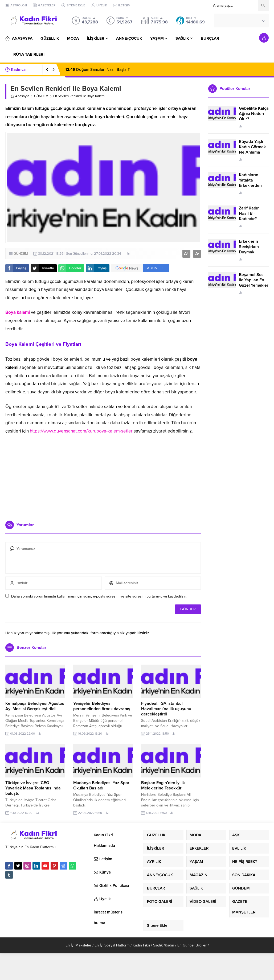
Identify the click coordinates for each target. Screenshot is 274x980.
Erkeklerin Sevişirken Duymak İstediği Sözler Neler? (252, 252)
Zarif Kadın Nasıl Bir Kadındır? (249, 213)
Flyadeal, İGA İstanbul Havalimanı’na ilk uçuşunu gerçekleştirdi (166, 709)
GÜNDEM (41, 96)
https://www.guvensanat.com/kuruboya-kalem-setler (81, 431)
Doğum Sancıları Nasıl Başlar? (97, 69)
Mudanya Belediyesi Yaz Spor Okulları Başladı (101, 785)
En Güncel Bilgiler (192, 945)
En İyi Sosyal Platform (112, 945)
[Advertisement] (103, 475)
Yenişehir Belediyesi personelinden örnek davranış (102, 706)
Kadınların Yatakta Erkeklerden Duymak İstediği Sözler (253, 186)
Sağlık (158, 945)
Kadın (169, 945)
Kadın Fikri (141, 945)
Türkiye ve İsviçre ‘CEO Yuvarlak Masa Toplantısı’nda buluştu (33, 788)
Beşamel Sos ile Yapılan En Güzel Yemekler (254, 280)
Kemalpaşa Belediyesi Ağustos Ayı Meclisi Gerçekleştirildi (35, 706)
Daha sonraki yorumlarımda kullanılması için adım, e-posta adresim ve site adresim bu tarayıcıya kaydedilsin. (99, 596)
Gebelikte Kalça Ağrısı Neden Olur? (254, 114)
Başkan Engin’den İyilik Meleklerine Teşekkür (163, 785)
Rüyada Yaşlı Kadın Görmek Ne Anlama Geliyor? (252, 150)
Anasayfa (20, 96)
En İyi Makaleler (78, 945)
